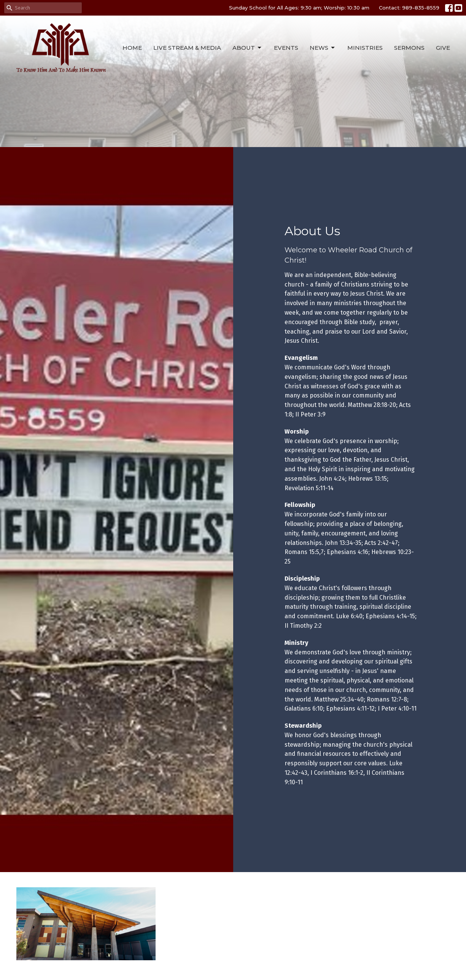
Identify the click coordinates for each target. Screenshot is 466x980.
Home (132, 48)
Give (443, 48)
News (323, 48)
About (247, 48)
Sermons (409, 48)
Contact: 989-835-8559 (409, 8)
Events (286, 48)
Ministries (365, 48)
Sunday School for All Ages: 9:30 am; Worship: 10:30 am (299, 8)
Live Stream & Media (187, 48)
